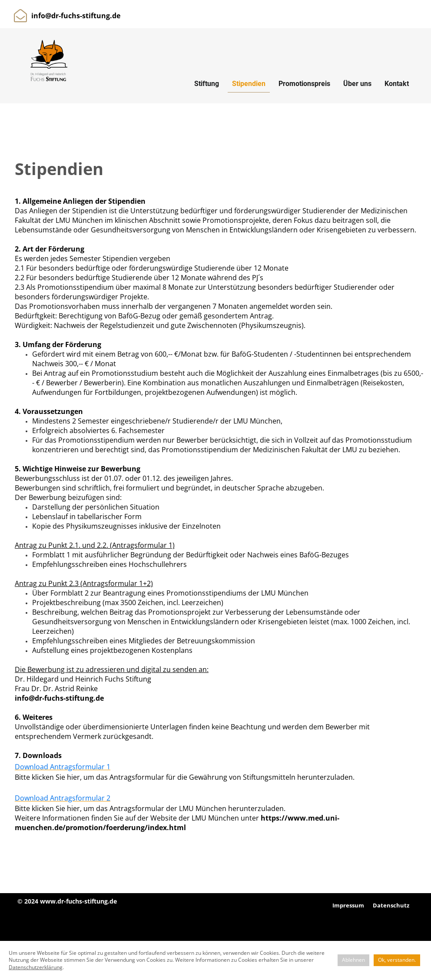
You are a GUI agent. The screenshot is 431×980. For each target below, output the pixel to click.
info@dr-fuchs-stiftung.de (76, 16)
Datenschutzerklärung (36, 967)
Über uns (357, 84)
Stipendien (249, 84)
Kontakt (397, 84)
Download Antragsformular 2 (63, 798)
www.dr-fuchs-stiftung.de (78, 901)
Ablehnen (353, 960)
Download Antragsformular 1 (63, 767)
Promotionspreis (304, 84)
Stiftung (207, 84)
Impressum (348, 905)
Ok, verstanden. (397, 960)
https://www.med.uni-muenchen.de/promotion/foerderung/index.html (177, 823)
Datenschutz (391, 905)
